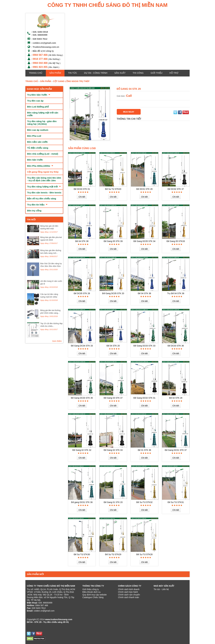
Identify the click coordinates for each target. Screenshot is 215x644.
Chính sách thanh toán (129, 597)
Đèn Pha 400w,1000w (40, 166)
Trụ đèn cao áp (35, 101)
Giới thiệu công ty (91, 589)
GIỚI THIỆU (157, 73)
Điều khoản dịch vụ (92, 592)
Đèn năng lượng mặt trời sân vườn (43, 114)
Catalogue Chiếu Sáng (93, 597)
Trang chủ (36, 73)
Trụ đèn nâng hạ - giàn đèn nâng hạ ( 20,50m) (42, 123)
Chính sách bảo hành (128, 592)
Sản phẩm (55, 73)
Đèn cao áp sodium (38, 130)
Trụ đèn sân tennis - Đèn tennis (44, 193)
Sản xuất (120, 73)
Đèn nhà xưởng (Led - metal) (43, 154)
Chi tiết (82, 197)
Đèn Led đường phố (38, 107)
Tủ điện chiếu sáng (38, 148)
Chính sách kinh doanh (129, 589)
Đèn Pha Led (34, 136)
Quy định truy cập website (95, 595)
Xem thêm (57, 341)
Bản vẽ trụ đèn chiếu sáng (42, 198)
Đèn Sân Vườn (35, 160)
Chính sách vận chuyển (129, 595)
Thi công (138, 73)
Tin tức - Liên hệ (161, 589)
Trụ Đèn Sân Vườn (39, 95)
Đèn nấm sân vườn (37, 142)
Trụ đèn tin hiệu (37, 205)
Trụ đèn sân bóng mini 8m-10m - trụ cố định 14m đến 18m (44, 179)
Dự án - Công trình (96, 73)
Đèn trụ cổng (34, 211)
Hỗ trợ (174, 73)
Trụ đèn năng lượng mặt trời (44, 186)
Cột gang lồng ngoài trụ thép (43, 172)
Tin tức (73, 73)
